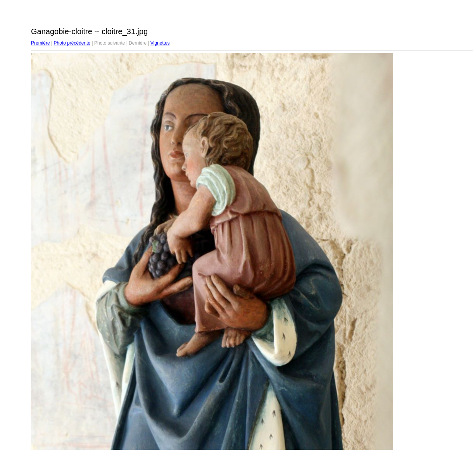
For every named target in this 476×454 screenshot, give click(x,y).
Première (41, 43)
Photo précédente (72, 43)
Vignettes (160, 43)
